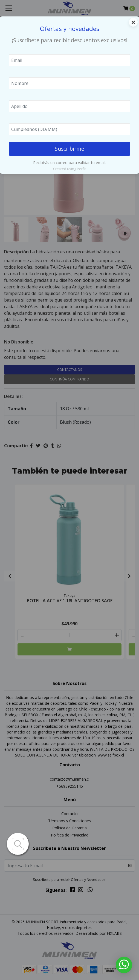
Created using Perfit (69, 169)
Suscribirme (69, 149)
